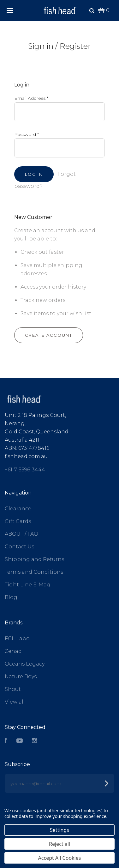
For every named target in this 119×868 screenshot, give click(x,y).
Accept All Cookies (60, 858)
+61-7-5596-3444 (25, 470)
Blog (11, 597)
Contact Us (19, 547)
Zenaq (13, 651)
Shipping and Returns (34, 559)
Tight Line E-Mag (28, 585)
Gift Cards (18, 521)
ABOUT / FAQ (21, 534)
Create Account (49, 335)
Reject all (59, 844)
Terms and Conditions (34, 572)
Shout (13, 689)
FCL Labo (17, 638)
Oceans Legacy (25, 664)
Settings (59, 830)
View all (15, 702)
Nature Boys (21, 677)
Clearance (18, 509)
